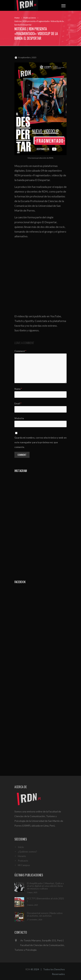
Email (18, 403)
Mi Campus (24, 865)
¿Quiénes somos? (27, 852)
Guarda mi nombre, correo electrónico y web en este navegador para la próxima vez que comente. (40, 442)
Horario (22, 856)
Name (18, 389)
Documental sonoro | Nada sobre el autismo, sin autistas (45, 914)
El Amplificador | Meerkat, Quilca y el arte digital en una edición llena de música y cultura (45, 886)
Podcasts (23, 861)
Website (19, 418)
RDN (28, 969)
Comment (20, 351)
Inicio (21, 847)
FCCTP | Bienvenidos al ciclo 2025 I (45, 900)
